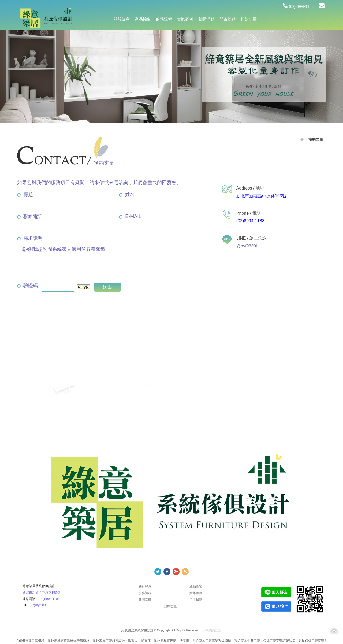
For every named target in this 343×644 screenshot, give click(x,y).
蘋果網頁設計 (212, 630)
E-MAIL (130, 216)
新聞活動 (206, 19)
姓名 (127, 194)
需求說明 (30, 238)
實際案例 (185, 19)
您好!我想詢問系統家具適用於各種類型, (110, 260)
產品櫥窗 (143, 19)
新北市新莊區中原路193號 (261, 196)
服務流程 (164, 19)
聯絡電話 (30, 216)
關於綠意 (122, 19)
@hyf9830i (41, 605)
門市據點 (228, 19)
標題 (25, 194)
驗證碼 (27, 286)
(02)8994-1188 (298, 6)
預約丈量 (249, 19)
